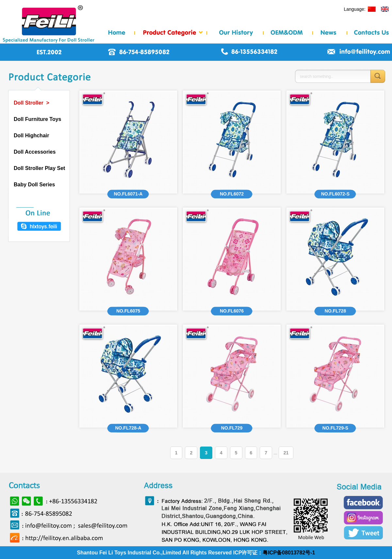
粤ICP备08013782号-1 (289, 553)
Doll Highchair (31, 136)
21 (286, 453)
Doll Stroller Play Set (39, 168)
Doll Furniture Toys (37, 119)
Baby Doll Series (34, 185)
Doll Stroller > (32, 103)
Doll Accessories (35, 152)
